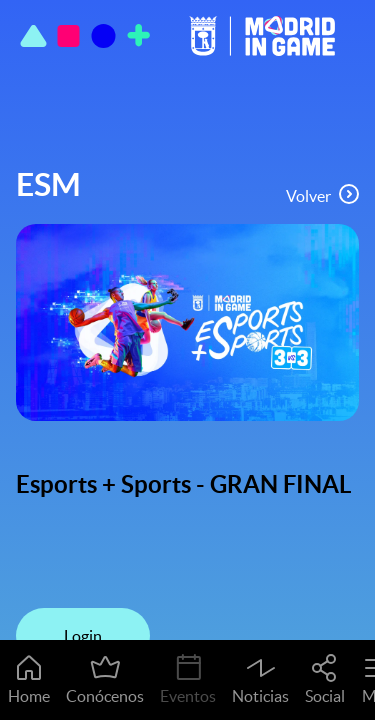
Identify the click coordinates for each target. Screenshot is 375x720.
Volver (322, 194)
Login (83, 636)
